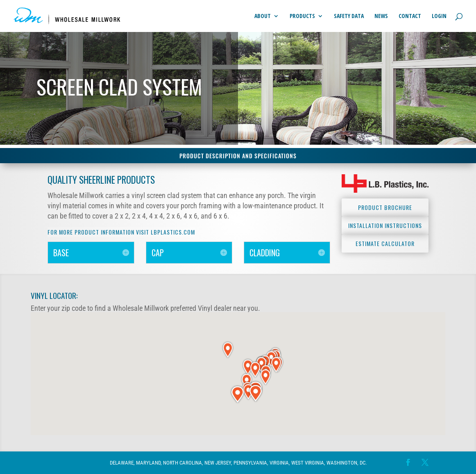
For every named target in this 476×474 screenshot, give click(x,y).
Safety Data (349, 16)
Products (302, 16)
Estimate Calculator (385, 243)
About (263, 16)
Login (439, 16)
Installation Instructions (385, 225)
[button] (248, 367)
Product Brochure (385, 207)
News (381, 16)
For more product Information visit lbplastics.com (121, 232)
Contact (410, 16)
